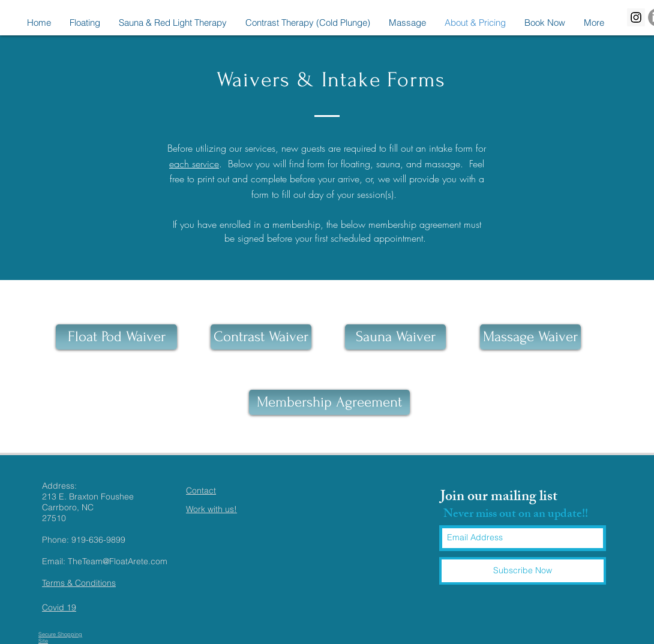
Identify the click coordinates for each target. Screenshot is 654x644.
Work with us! (211, 509)
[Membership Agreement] (329, 402)
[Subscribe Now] (523, 571)
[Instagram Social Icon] (636, 17)
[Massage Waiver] (530, 337)
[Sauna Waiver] (395, 337)
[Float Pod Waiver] (116, 337)
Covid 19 (59, 607)
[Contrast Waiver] (261, 337)
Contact (201, 490)
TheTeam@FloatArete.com (118, 561)
